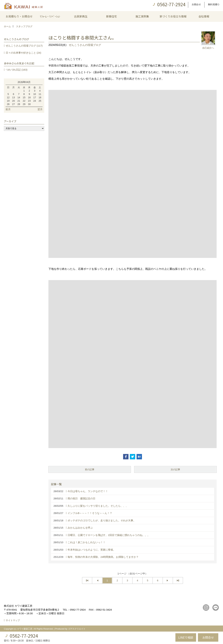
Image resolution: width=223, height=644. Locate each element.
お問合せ (196, 4)
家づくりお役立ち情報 (173, 16)
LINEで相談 (186, 637)
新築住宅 (112, 16)
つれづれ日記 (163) (17, 70)
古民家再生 (81, 16)
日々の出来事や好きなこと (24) (23, 53)
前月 (8, 109)
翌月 (40, 109)
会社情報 (204, 16)
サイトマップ (13, 620)
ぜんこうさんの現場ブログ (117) (24, 46)
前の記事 (90, 469)
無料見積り (214, 4)
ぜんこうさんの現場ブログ (85, 45)
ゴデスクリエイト (77, 629)
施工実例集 (142, 16)
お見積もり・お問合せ (19, 16)
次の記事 (175, 469)
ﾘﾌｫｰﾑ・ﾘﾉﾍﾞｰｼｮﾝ (50, 16)
